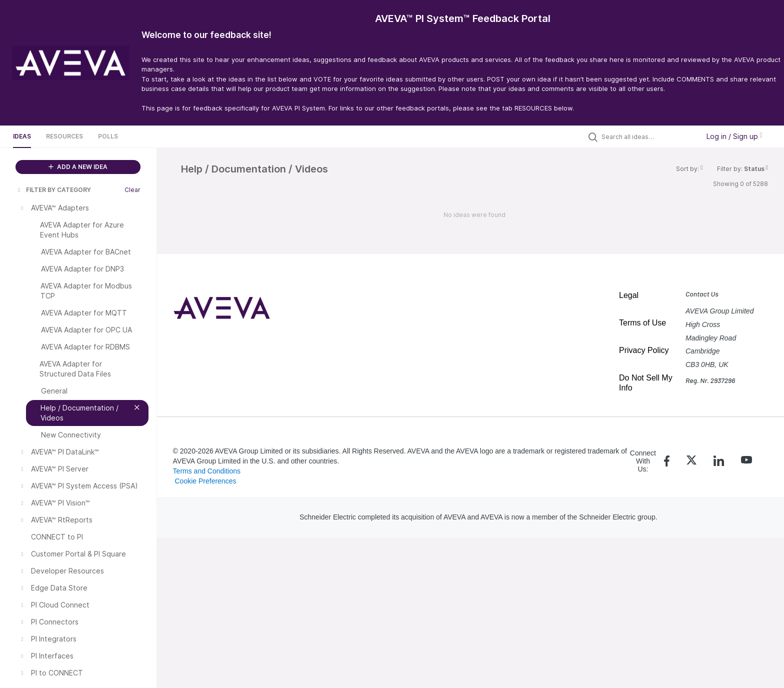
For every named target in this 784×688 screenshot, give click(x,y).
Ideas (22, 136)
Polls (108, 136)
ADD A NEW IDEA (78, 167)
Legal (629, 295)
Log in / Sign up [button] (734, 136)
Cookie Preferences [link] (205, 481)
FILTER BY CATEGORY (53, 190)
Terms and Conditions (207, 471)
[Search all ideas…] (648, 136)
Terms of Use (642, 323)
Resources (64, 136)
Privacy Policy (644, 350)
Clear (132, 190)
